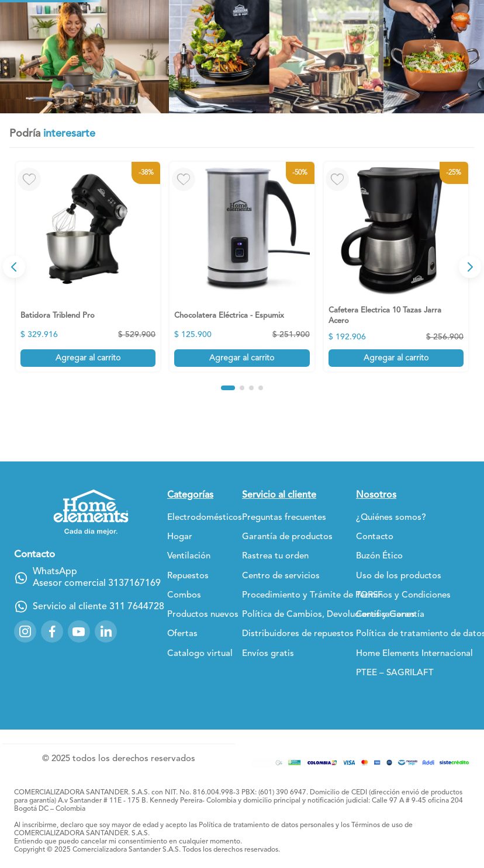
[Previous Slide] (14, 340)
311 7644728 (137, 611)
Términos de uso (377, 829)
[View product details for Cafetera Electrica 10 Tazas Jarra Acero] (242, 340)
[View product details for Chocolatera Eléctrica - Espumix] (150, 340)
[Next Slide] (470, 340)
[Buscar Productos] (344, 55)
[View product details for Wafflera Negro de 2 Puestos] (427, 340)
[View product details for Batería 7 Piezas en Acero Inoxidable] (334, 340)
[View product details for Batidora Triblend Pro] (57, 340)
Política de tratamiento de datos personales (266, 829)
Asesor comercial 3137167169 (97, 588)
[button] (237, 430)
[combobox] (290, 55)
